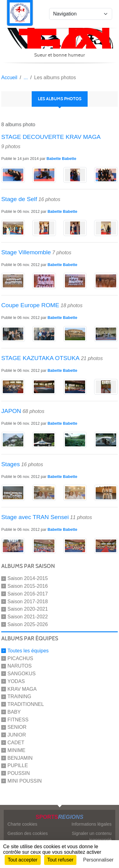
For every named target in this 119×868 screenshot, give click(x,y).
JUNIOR (17, 735)
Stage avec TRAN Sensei (35, 517)
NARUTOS (20, 666)
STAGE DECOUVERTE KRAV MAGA (51, 137)
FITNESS (18, 719)
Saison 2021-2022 (28, 617)
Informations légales (92, 824)
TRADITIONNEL (26, 704)
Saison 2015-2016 (28, 586)
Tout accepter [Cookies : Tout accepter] (23, 860)
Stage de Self (19, 199)
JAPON (11, 411)
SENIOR (17, 727)
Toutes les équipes (28, 651)
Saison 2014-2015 (28, 578)
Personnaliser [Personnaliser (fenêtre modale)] (98, 860)
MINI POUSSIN (25, 781)
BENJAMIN (20, 758)
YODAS (16, 681)
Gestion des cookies (28, 833)
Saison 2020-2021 (28, 609)
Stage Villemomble (26, 252)
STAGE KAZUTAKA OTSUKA (40, 358)
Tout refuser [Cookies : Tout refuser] (60, 860)
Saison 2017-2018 (28, 601)
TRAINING (19, 696)
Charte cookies (22, 824)
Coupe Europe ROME (30, 305)
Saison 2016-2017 (28, 594)
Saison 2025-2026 (28, 624)
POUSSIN (19, 773)
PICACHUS (20, 658)
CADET (16, 743)
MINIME (16, 750)
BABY (14, 712)
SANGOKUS (22, 674)
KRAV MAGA (22, 689)
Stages (11, 464)
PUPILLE (18, 765)
